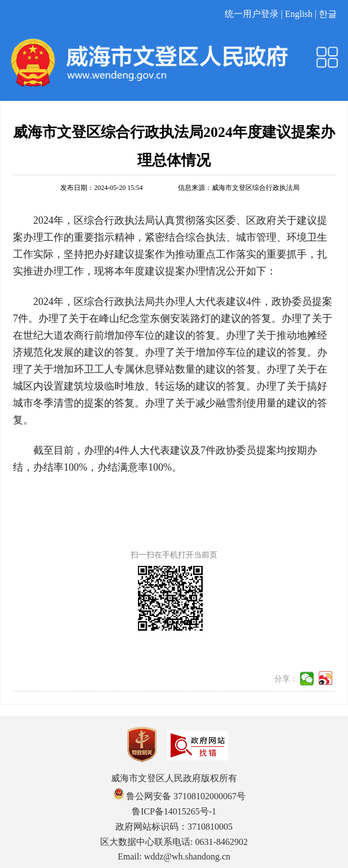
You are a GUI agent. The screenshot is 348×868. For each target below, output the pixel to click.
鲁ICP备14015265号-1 (174, 811)
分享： (286, 679)
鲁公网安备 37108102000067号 (180, 796)
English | (302, 14)
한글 (328, 14)
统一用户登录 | (255, 14)
